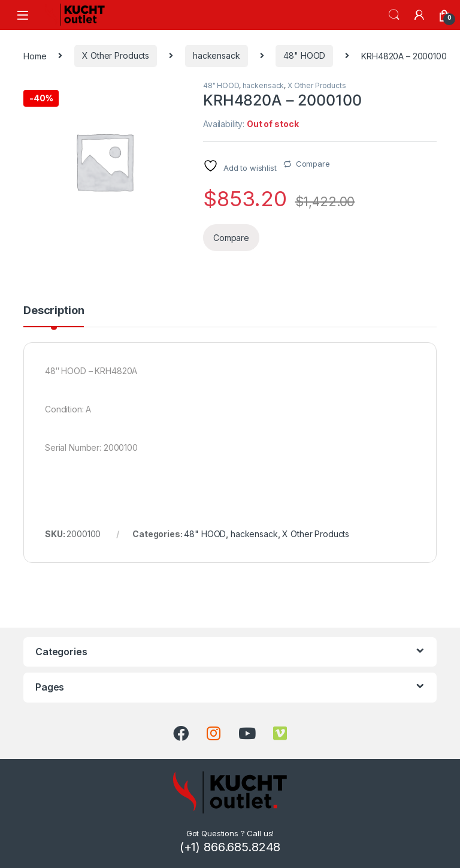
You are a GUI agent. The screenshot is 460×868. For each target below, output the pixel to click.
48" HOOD (304, 55)
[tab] (54, 316)
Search (394, 15)
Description (54, 311)
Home (35, 55)
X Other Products (116, 55)
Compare (313, 164)
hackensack (217, 55)
